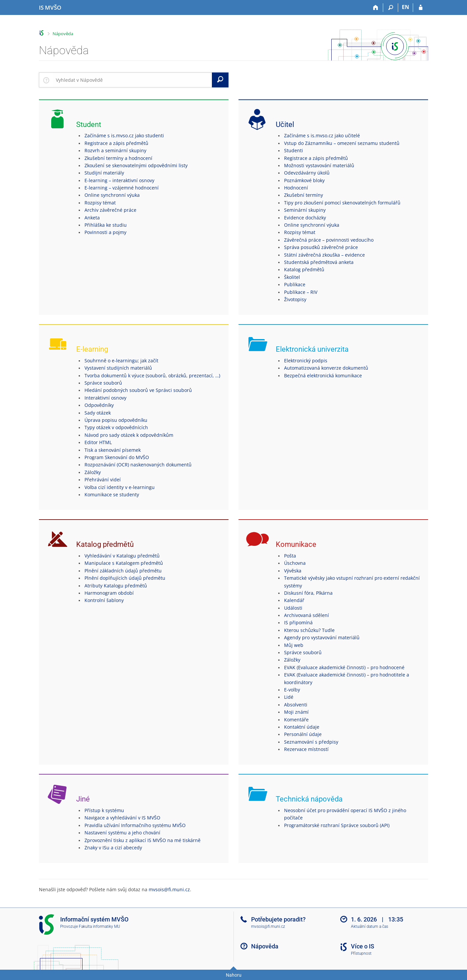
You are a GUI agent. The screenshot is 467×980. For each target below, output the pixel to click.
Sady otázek (98, 413)
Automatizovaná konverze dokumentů (326, 368)
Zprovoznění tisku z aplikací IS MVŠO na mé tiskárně (143, 840)
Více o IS (363, 946)
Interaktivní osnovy (105, 398)
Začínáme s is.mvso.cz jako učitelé (322, 135)
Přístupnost (361, 953)
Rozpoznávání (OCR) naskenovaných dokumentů (138, 465)
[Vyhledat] (220, 80)
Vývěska (293, 571)
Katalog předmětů (304, 269)
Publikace (295, 284)
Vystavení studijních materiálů (118, 368)
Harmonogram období (109, 593)
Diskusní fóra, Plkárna (308, 593)
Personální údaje (303, 734)
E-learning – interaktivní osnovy (119, 180)
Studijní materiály (104, 173)
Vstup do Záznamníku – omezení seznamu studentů (342, 143)
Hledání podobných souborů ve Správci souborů (138, 390)
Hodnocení (296, 188)
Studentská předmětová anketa (319, 262)
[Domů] (376, 8)
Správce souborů (103, 383)
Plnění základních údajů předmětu (123, 571)
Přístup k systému (104, 810)
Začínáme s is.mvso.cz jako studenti (124, 135)
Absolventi (296, 705)
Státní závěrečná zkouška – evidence (324, 255)
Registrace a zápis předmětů (116, 143)
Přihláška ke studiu (106, 225)
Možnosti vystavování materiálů (319, 165)
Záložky (93, 472)
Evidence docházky (305, 218)
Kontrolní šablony (104, 600)
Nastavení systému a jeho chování (122, 833)
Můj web (294, 645)
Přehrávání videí (103, 480)
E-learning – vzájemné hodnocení (122, 188)
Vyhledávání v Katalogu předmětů (122, 556)
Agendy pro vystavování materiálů (322, 637)
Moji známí (296, 712)
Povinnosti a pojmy (105, 232)
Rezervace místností (306, 749)
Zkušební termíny (304, 195)
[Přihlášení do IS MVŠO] (421, 8)
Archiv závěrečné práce (110, 210)
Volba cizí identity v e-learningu (120, 487)
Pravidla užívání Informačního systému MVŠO (135, 825)
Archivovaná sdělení (307, 615)
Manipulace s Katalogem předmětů (124, 563)
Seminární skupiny (305, 210)
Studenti (294, 150)
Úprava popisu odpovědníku (116, 420)
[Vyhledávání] (391, 8)
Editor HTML (98, 442)
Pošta (290, 556)
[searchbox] (133, 80)
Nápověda (63, 34)
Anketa (92, 218)
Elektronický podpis (306, 361)
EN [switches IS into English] (405, 7)
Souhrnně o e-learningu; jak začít (121, 361)
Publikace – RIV (301, 292)
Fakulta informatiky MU (99, 926)
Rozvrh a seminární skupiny (115, 150)
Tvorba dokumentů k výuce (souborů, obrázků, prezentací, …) (152, 375)
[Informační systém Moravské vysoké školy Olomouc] (50, 8)
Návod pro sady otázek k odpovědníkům (129, 435)
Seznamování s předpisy (311, 742)
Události (293, 608)
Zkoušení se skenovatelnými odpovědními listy (136, 165)
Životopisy (295, 299)
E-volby (292, 690)
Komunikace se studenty (112, 494)
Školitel (292, 277)
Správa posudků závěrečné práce (321, 247)
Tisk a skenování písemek (113, 450)
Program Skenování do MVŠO (117, 457)
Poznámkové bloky (304, 180)
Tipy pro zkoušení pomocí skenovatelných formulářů (342, 203)
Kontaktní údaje (302, 727)
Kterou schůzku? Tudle (309, 630)
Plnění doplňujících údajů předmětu (125, 578)
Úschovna (295, 563)
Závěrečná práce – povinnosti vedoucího (329, 240)
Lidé (289, 697)
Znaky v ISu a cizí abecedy (113, 848)
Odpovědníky (99, 405)
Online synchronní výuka (112, 195)
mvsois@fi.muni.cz (169, 889)
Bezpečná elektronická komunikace (323, 375)
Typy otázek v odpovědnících (116, 427)
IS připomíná (298, 622)
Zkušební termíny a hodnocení (118, 158)
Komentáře (296, 720)
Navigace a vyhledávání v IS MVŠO (122, 818)
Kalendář (294, 600)
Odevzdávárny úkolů (307, 173)
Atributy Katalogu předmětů (116, 586)
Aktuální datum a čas (370, 926)
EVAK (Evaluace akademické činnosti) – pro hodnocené (344, 667)
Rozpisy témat (100, 203)
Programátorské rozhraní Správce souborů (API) (337, 825)
